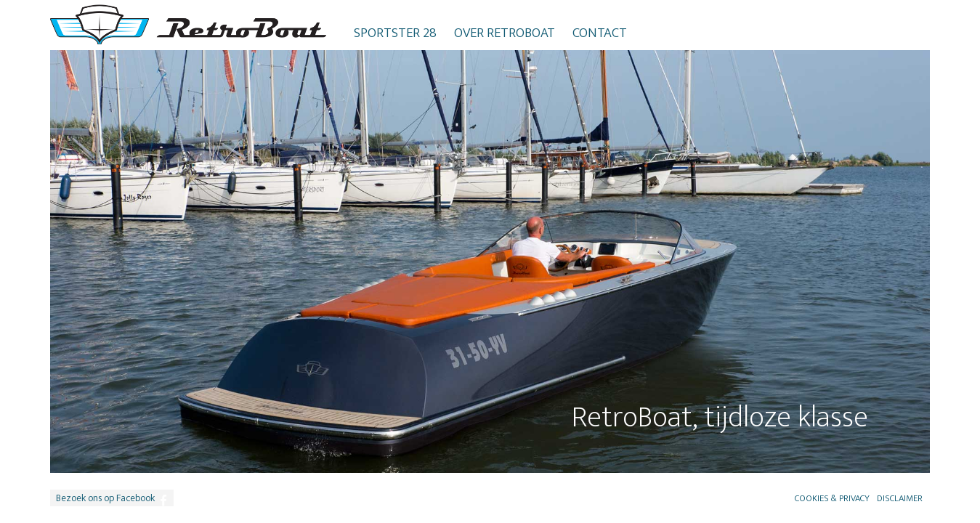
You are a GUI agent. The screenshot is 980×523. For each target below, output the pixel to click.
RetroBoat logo (188, 24)
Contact (600, 33)
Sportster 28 (395, 33)
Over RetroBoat (505, 33)
